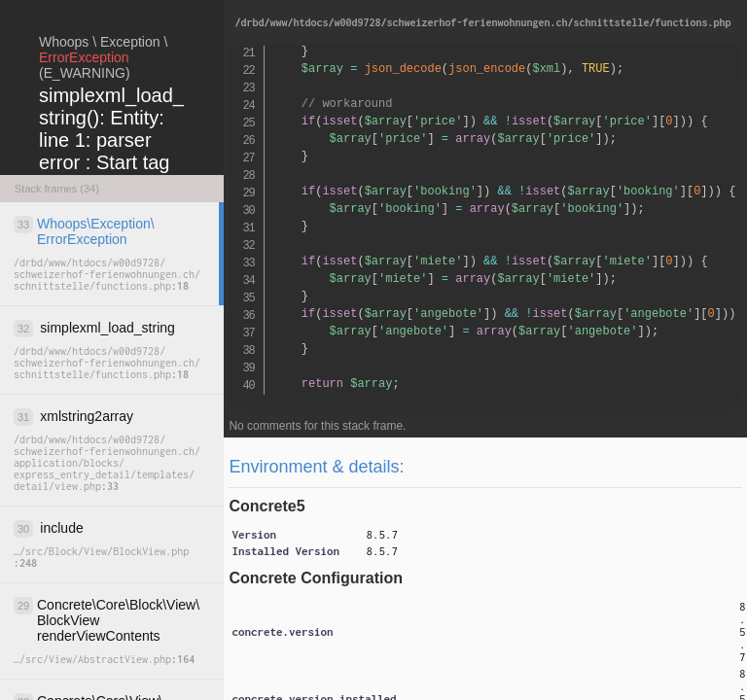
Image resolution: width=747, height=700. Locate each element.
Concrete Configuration (316, 578)
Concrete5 (267, 506)
